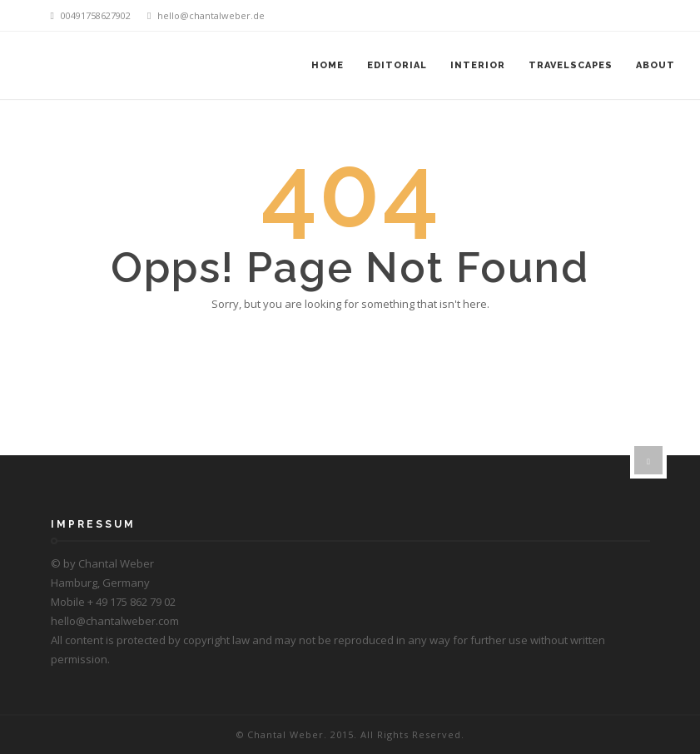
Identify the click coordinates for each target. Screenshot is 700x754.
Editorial (397, 65)
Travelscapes (571, 65)
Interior (478, 65)
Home (328, 65)
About (655, 65)
